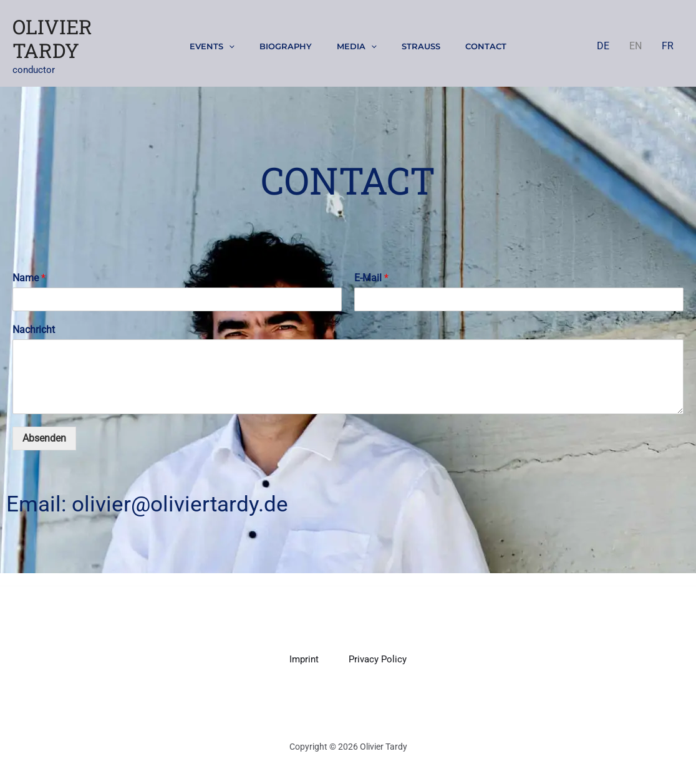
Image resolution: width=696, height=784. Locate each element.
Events (212, 46)
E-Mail (371, 278)
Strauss (421, 46)
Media (357, 46)
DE (603, 46)
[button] (229, 46)
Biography (286, 46)
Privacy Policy (378, 659)
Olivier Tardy (52, 38)
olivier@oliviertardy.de (180, 504)
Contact (486, 46)
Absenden (44, 438)
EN (636, 46)
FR (668, 46)
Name (29, 278)
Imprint (304, 659)
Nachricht (34, 330)
